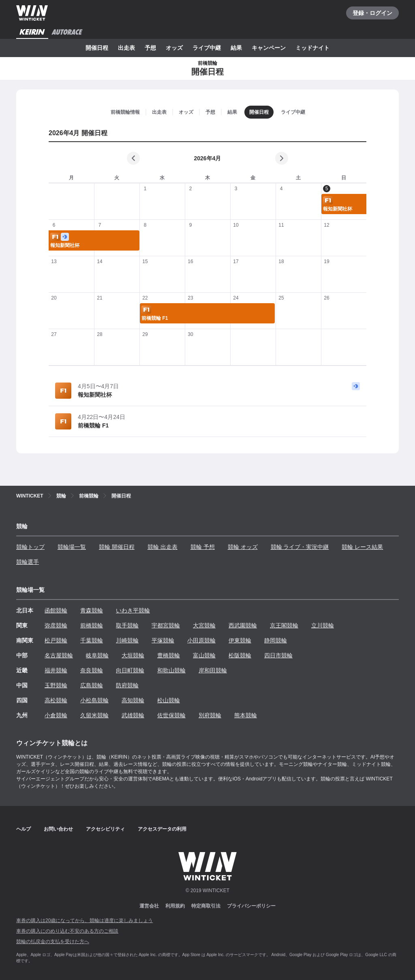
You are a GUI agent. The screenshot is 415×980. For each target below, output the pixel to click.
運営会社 (149, 906)
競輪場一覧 (72, 547)
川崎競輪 (127, 640)
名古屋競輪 (59, 655)
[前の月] (133, 158)
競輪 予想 (203, 547)
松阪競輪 (240, 655)
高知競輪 (133, 700)
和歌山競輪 (171, 670)
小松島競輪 (94, 700)
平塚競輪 (163, 640)
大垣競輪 (133, 655)
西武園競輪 (243, 625)
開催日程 (97, 48)
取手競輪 (127, 625)
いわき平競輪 (133, 610)
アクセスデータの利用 (162, 829)
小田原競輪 (201, 640)
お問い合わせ (58, 829)
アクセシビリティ (105, 829)
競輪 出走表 (163, 547)
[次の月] (282, 158)
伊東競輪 (240, 640)
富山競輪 (204, 655)
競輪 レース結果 (362, 547)
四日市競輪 (278, 655)
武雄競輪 (133, 715)
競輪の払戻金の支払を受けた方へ (53, 942)
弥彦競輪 (56, 625)
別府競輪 (210, 715)
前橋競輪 (92, 625)
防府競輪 (127, 685)
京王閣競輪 (284, 625)
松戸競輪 (56, 640)
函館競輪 (56, 610)
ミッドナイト (312, 48)
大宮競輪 (204, 625)
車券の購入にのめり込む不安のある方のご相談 (67, 931)
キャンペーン (269, 48)
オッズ (174, 48)
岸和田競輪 (213, 670)
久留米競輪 (94, 715)
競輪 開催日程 (117, 547)
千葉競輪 (92, 640)
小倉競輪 (56, 715)
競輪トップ (30, 547)
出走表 (126, 48)
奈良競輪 (92, 670)
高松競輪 (56, 700)
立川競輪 (323, 625)
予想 (150, 48)
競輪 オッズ (243, 547)
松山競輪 (169, 700)
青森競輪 (92, 610)
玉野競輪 (56, 685)
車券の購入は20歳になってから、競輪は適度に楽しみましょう (84, 920)
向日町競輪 (130, 670)
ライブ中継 (207, 48)
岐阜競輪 (97, 655)
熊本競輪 (246, 715)
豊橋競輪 (169, 655)
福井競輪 (56, 670)
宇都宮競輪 (166, 625)
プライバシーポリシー (251, 906)
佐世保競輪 (171, 715)
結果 (236, 48)
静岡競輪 (276, 640)
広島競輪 (92, 685)
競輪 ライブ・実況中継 (300, 547)
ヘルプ (24, 829)
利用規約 (175, 906)
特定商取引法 (206, 906)
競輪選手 (28, 562)
